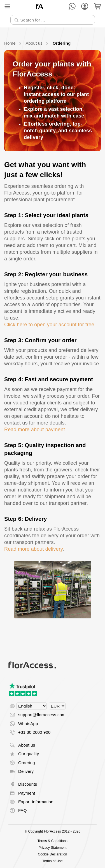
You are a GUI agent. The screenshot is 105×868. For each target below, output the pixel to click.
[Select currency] (57, 706)
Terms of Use (53, 861)
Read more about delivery (34, 549)
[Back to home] (40, 6)
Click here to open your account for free (49, 325)
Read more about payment (35, 430)
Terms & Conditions (53, 841)
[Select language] (32, 706)
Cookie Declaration (52, 854)
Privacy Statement (52, 848)
